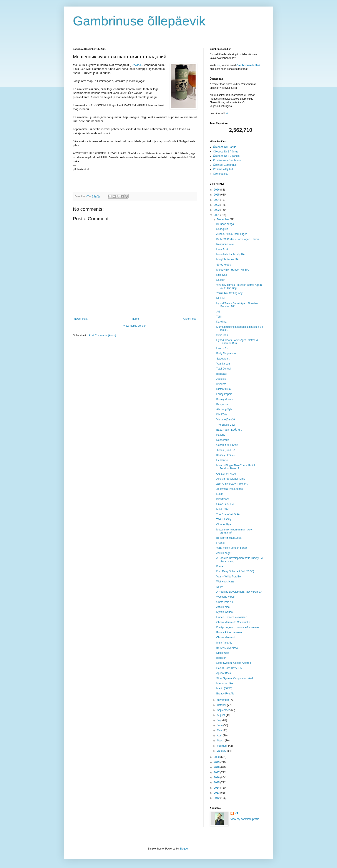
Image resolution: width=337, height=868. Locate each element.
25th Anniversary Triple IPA (232, 484)
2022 (217, 210)
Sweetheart (223, 359)
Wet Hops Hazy (225, 582)
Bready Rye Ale (225, 694)
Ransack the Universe (229, 632)
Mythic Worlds (224, 612)
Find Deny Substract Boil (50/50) (235, 571)
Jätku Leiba (223, 607)
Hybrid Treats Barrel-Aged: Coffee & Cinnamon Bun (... (237, 342)
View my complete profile (245, 819)
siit (219, 65)
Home (135, 319)
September (224, 710)
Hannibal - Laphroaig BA (230, 254)
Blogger (184, 849)
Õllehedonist (220, 174)
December (223, 219)
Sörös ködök (223, 265)
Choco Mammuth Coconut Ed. (234, 622)
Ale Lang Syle (224, 409)
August (221, 715)
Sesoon (221, 280)
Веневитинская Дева (229, 538)
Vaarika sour (223, 364)
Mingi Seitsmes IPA (227, 259)
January (222, 751)
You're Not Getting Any (229, 293)
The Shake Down (226, 425)
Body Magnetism (226, 353)
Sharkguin (222, 229)
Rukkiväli (221, 275)
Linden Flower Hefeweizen (232, 617)
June (220, 725)
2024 (217, 200)
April (220, 736)
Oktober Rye (223, 524)
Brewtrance (223, 499)
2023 (217, 205)
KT (237, 813)
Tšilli (219, 317)
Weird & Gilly (224, 519)
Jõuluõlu (221, 379)
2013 (217, 793)
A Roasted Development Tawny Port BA (239, 592)
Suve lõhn (222, 335)
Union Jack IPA (225, 504)
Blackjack (222, 374)
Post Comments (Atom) (102, 335)
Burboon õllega (225, 224)
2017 (217, 773)
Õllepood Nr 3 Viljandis (226, 156)
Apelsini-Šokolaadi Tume (231, 479)
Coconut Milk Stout (227, 445)
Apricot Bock (223, 673)
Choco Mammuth (226, 637)
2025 (217, 195)
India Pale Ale (224, 643)
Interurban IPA (225, 683)
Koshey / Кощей (226, 455)
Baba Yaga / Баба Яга (229, 430)
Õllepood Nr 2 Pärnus (226, 152)
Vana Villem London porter (232, 548)
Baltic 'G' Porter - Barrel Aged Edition (237, 239)
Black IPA (222, 658)
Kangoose (222, 404)
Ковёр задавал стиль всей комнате (237, 627)
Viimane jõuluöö (225, 420)
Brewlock (136, 65)
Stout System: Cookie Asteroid (234, 663)
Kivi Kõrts (222, 415)
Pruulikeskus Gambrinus (227, 160)
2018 (217, 767)
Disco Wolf (222, 653)
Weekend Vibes (225, 597)
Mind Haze (222, 509)
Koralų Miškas (224, 399)
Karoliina (221, 322)
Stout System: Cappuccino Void (234, 678)
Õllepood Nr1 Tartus (225, 147)
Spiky (219, 587)
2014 (217, 788)
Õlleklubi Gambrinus (225, 165)
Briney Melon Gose (227, 648)
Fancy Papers (224, 394)
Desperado (223, 440)
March (221, 741)
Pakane (221, 435)
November (223, 700)
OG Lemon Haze (226, 474)
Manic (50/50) (224, 688)
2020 (217, 757)
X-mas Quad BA (226, 450)
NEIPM (220, 298)
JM (218, 312)
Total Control (223, 369)
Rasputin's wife (225, 244)
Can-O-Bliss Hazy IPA (229, 668)
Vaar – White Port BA (228, 577)
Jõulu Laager (224, 553)
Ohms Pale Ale (225, 602)
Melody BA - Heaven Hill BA (232, 270)
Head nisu (222, 460)
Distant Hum (223, 389)
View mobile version (135, 326)
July (220, 720)
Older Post (190, 319)
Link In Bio (222, 348)
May (220, 730)
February (222, 746)
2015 (217, 783)
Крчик (220, 566)
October (222, 705)
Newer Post (81, 319)
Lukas (220, 494)
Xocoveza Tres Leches (229, 489)
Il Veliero (221, 384)
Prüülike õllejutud (223, 169)
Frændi (220, 543)
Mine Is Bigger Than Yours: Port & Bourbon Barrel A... (236, 467)
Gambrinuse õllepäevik (139, 21)
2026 (217, 190)
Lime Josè (222, 249)
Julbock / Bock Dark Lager (231, 234)
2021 (217, 215)
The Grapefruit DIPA (228, 514)
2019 (217, 762)
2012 (217, 798)
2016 (217, 778)
